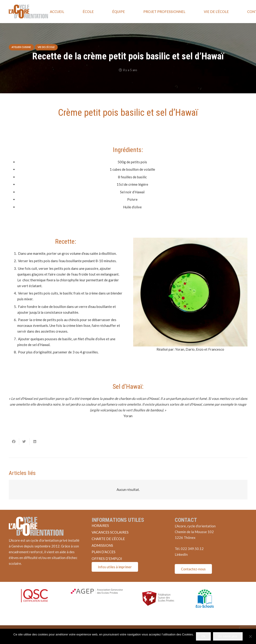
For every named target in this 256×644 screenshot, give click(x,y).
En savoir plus (228, 636)
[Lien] (28, 12)
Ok (203, 636)
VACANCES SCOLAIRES (110, 532)
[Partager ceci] (14, 442)
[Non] (250, 636)
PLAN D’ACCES (104, 552)
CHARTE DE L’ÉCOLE (108, 539)
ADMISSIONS (102, 545)
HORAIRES (100, 526)
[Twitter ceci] (24, 442)
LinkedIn (181, 554)
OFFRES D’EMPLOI (107, 559)
